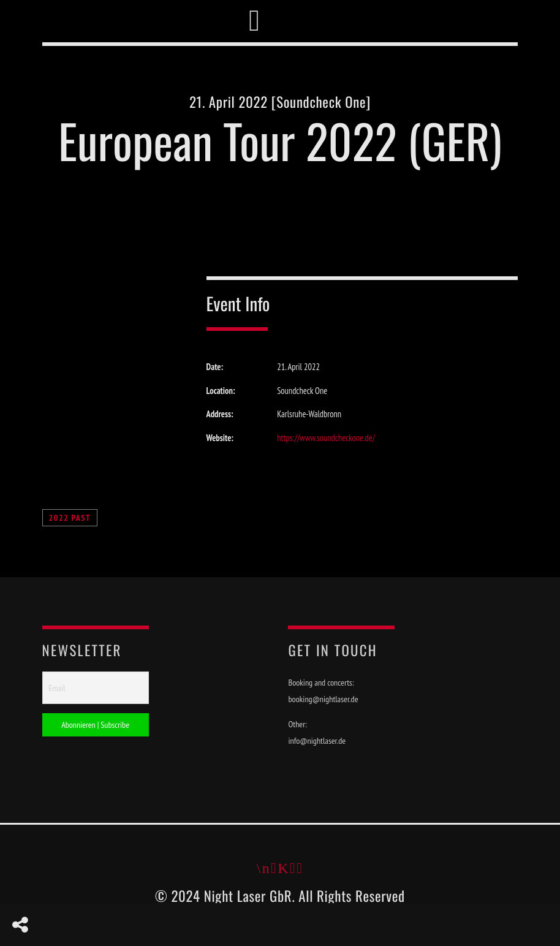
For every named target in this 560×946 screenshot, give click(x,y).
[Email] (96, 688)
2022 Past (70, 518)
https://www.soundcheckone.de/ (326, 438)
